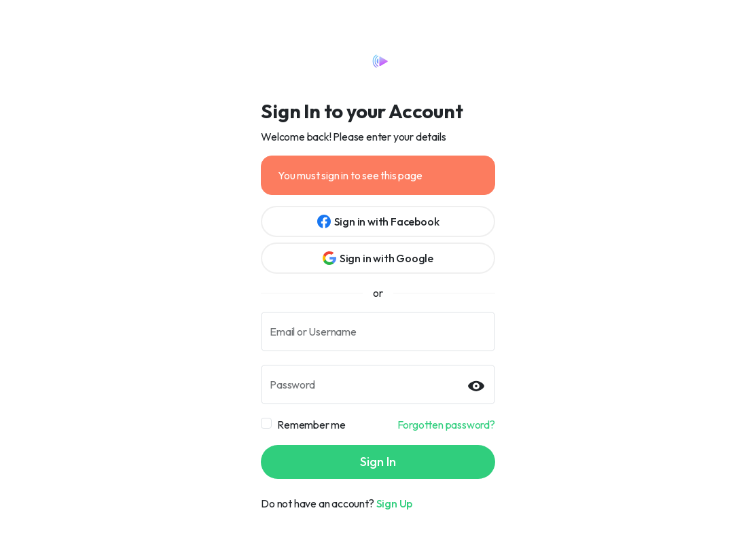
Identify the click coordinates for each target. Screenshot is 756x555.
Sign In (378, 462)
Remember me (311, 425)
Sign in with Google (378, 258)
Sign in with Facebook (378, 221)
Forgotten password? (446, 425)
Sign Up (395, 503)
